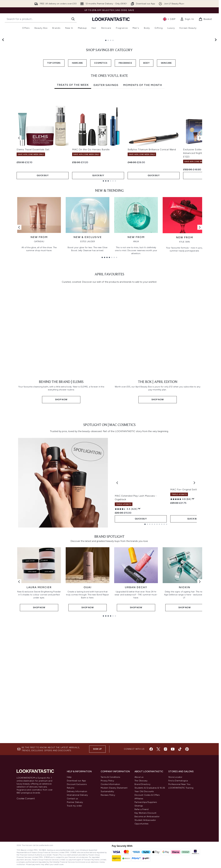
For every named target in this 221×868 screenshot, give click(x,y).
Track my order (74, 858)
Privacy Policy (107, 833)
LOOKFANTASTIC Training (181, 840)
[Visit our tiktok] (180, 801)
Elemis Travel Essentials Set (33, 229)
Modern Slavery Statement (114, 840)
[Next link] (200, 307)
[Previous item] (19, 217)
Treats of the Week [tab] (73, 164)
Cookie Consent (26, 850)
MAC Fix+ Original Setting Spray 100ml (193, 643)
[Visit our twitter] (158, 801)
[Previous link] (19, 307)
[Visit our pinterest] (187, 801)
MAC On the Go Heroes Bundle (91, 229)
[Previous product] (117, 629)
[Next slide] (215, 85)
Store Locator (175, 829)
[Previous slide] (3, 85)
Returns (71, 840)
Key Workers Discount (145, 865)
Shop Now (20, 97)
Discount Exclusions (77, 836)
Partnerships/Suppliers (146, 854)
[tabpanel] (109, 217)
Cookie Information (110, 836)
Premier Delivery (75, 854)
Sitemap (139, 858)
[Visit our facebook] (151, 801)
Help (69, 829)
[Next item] (200, 217)
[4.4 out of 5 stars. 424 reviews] (126, 656)
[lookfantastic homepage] (111, 19)
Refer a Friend (141, 861)
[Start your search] (41, 19)
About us (139, 829)
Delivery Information (77, 843)
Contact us (72, 850)
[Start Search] (73, 19)
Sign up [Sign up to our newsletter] (97, 801)
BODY (146, 143)
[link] (187, 19)
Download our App (76, 833)
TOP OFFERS (54, 143)
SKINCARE (166, 143)
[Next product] (194, 629)
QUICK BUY (43, 255)
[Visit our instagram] (165, 801)
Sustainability (107, 843)
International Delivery (77, 847)
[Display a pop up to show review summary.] (139, 656)
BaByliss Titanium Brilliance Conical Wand (152, 229)
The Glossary (141, 833)
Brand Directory (142, 836)
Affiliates (139, 850)
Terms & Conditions (110, 829)
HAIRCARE (77, 143)
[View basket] (205, 19)
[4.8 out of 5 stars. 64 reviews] (181, 652)
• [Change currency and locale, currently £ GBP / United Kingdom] (169, 19)
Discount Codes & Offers (147, 847)
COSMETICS (101, 143)
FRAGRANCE (125, 143)
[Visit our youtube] (173, 801)
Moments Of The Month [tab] (143, 165)
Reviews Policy (108, 847)
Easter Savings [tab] (106, 165)
